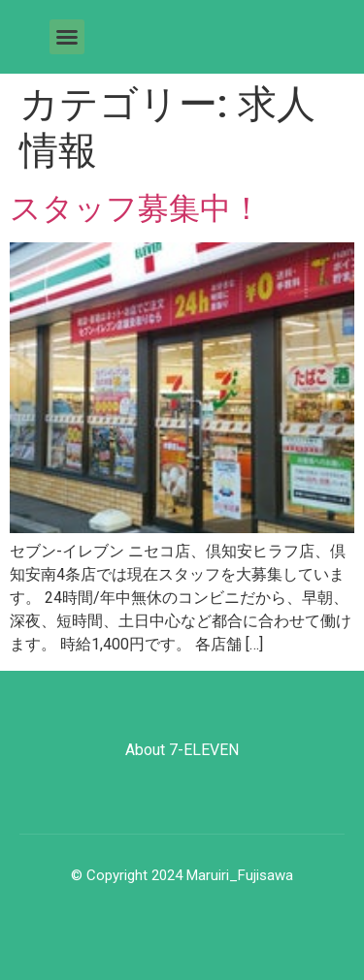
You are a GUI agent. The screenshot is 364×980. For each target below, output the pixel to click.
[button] (67, 37)
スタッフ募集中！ (136, 208)
